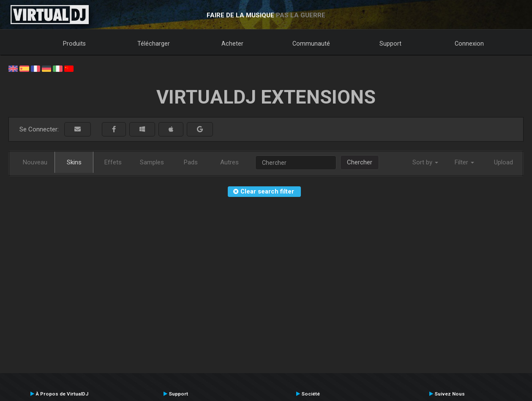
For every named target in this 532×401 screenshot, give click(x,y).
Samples (152, 162)
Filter (464, 162)
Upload (503, 162)
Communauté (311, 44)
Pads (191, 162)
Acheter (232, 44)
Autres (229, 162)
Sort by (425, 162)
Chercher (360, 162)
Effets (113, 162)
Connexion (469, 44)
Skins (74, 162)
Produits (74, 44)
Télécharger (154, 44)
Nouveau (35, 162)
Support (390, 44)
